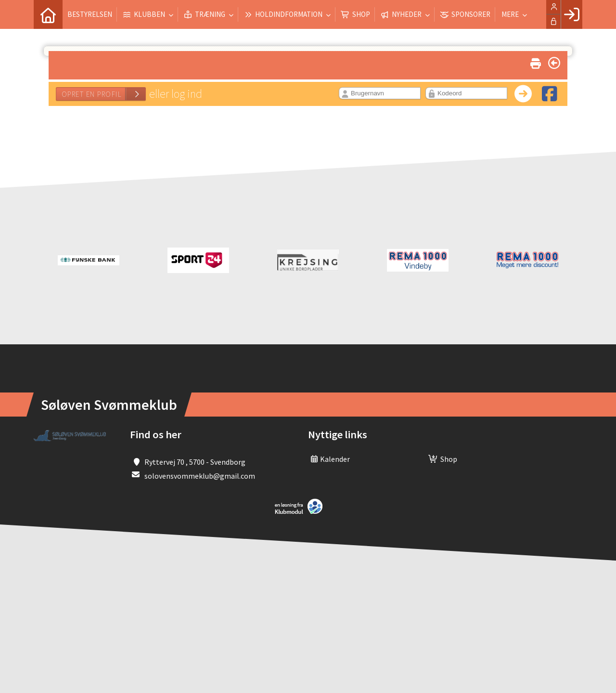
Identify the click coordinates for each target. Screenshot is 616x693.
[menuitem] (48, 14)
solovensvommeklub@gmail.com (200, 476)
